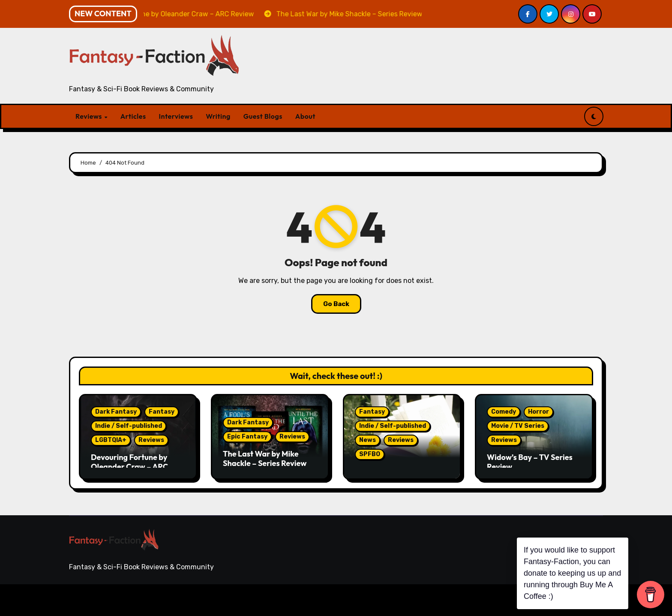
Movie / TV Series (518, 426)
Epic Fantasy (247, 437)
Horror (538, 412)
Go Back (336, 304)
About (305, 116)
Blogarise (189, 600)
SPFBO (370, 454)
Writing (218, 116)
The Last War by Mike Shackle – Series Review (265, 458)
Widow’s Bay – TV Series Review (530, 462)
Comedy (504, 412)
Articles (133, 116)
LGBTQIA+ (111, 440)
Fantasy (162, 412)
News (367, 440)
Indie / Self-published (129, 426)
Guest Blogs (263, 116)
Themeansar (235, 600)
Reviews (90, 116)
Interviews (176, 116)
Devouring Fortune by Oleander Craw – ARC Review (129, 466)
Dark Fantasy (116, 412)
